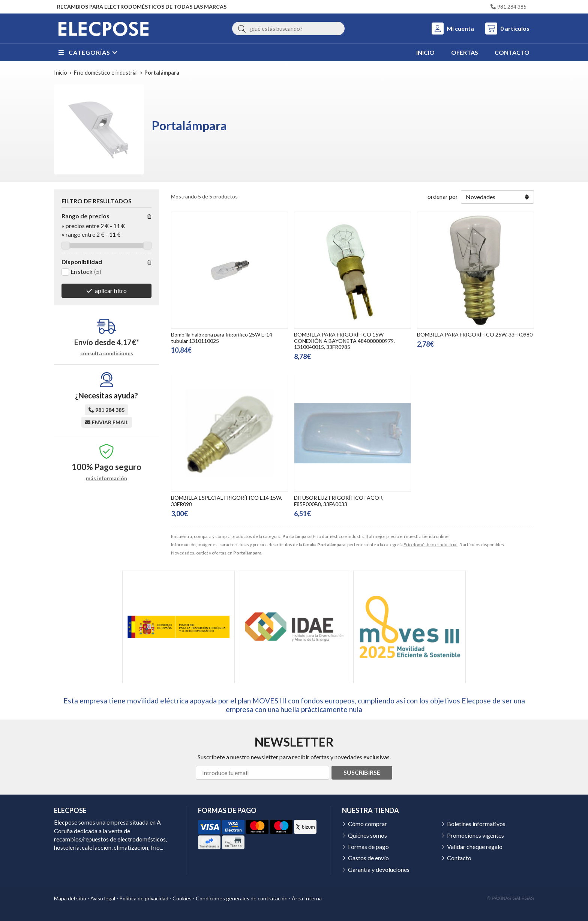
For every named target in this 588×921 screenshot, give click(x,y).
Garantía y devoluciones (379, 869)
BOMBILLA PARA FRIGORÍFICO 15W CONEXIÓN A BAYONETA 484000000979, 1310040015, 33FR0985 (344, 341)
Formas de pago (368, 847)
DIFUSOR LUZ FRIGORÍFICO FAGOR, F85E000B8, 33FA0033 (339, 501)
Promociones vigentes (475, 835)
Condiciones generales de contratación (242, 898)
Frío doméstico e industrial (430, 545)
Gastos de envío (368, 858)
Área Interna (307, 898)
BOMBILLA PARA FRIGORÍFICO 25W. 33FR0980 (475, 334)
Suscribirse (362, 772)
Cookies (182, 898)
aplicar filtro (111, 291)
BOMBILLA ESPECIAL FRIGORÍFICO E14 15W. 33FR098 (226, 501)
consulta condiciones (107, 353)
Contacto (459, 858)
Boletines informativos (476, 824)
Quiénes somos (367, 835)
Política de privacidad (144, 898)
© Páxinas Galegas (511, 898)
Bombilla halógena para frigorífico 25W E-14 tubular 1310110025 (222, 338)
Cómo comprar (367, 824)
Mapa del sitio (70, 898)
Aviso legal (103, 898)
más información (106, 478)
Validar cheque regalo (475, 847)
